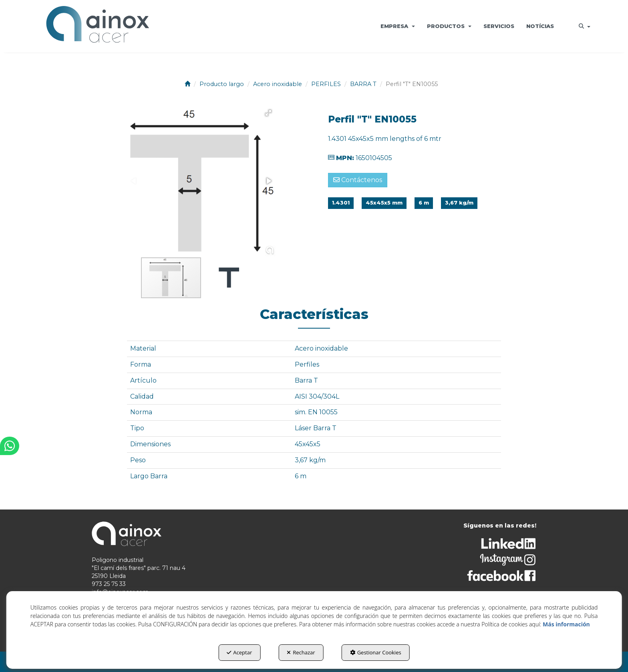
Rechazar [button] (301, 652)
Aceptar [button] (239, 652)
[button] (97, 26)
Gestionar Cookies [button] (376, 652)
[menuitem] (398, 26)
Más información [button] (566, 624)
